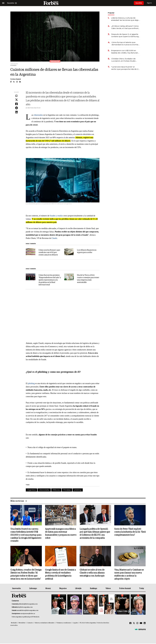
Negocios (63, 589)
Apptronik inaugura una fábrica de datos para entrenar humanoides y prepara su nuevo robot (61, 534)
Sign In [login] (151, 3)
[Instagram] (137, 624)
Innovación (16, 589)
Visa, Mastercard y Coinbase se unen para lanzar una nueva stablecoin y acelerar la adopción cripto (129, 575)
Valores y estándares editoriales (45, 623)
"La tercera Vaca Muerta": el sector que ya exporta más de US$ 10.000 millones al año (126, 68)
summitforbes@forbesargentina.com (28, 611)
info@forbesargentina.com (25, 608)
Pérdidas (67, 490)
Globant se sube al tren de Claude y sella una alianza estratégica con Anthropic (92, 573)
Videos (108, 589)
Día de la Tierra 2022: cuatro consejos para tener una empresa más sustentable (88, 279)
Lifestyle (78, 589)
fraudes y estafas (56, 216)
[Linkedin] (145, 624)
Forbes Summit (125, 589)
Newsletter (22, 623)
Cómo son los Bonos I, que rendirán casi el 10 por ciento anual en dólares (49, 252)
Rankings (93, 589)
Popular (111, 13)
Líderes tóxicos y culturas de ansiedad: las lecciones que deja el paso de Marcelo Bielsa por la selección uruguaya (126, 19)
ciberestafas (38, 115)
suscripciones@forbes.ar (28, 614)
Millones (56, 490)
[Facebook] (130, 624)
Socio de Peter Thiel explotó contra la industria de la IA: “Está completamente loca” (130, 532)
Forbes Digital (16, 79)
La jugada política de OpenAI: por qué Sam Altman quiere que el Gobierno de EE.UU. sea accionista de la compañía (95, 534)
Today (142, 589)
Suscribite (139, 3)
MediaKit (14, 623)
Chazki (54, 238)
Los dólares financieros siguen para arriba (87, 251)
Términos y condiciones (64, 623)
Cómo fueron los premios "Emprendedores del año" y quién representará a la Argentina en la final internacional (50, 280)
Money (48, 589)
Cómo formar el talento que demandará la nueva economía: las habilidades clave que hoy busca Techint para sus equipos (125, 44)
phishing (31, 383)
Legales (75, 623)
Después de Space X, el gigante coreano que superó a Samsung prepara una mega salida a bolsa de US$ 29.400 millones (125, 35)
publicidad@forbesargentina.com (28, 604)
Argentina (31, 490)
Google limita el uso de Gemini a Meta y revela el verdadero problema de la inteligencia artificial (60, 575)
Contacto (30, 623)
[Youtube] (141, 624)
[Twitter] (134, 624)
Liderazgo (33, 589)
